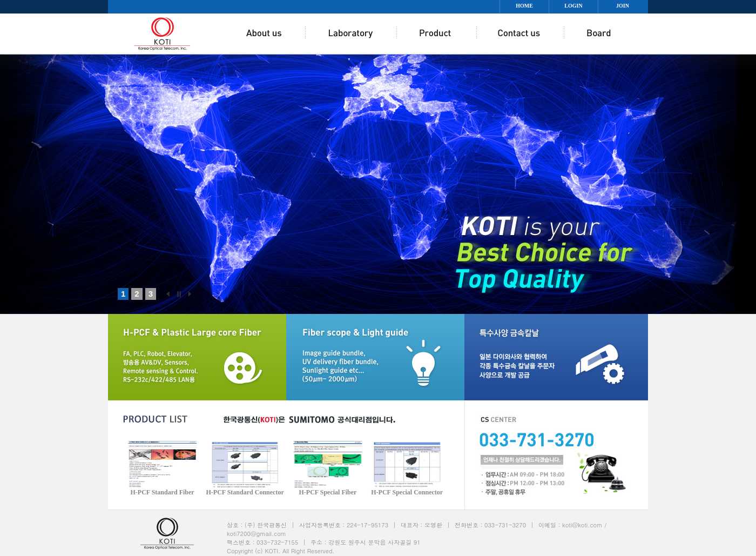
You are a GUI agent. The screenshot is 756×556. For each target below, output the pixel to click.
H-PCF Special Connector (407, 492)
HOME (524, 6)
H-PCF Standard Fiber (162, 492)
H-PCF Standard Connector (245, 492)
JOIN (623, 6)
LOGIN (573, 6)
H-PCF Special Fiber (328, 492)
